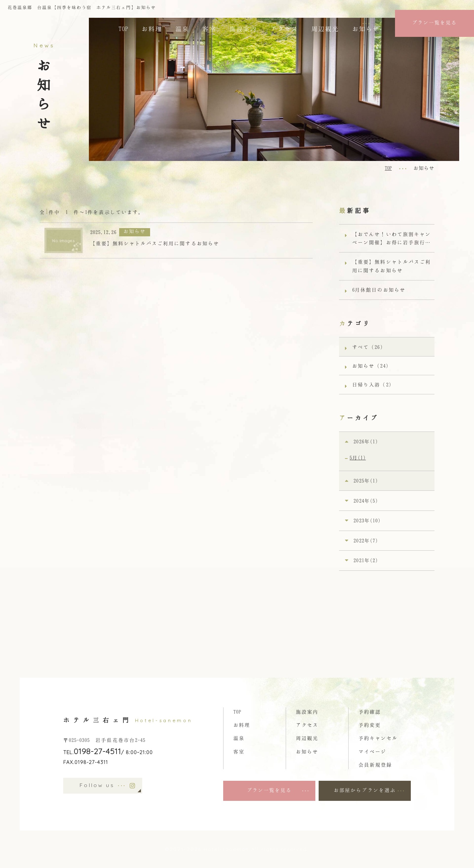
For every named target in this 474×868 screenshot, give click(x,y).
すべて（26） (369, 347)
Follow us (103, 786)
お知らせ (366, 29)
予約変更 (370, 725)
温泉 (182, 29)
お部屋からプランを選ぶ (365, 790)
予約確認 (370, 712)
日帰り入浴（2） (373, 384)
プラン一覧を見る (434, 22)
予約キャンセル (378, 738)
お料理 (152, 29)
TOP (123, 29)
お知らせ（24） (372, 366)
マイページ (372, 751)
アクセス (284, 29)
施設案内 (243, 29)
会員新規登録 (375, 765)
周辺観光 (325, 29)
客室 (209, 29)
